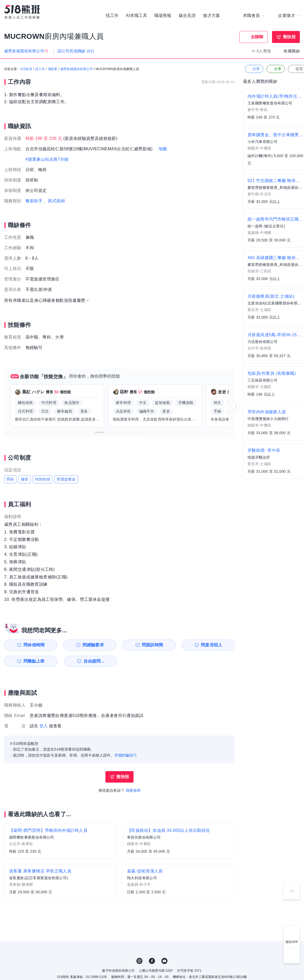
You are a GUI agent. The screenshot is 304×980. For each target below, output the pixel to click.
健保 (25, 479)
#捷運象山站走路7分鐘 (47, 159)
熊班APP (292, 942)
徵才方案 (212, 16)
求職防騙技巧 (125, 755)
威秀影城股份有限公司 (77, 69)
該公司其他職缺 (76, 51)
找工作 (112, 16)
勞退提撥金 (66, 479)
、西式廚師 (54, 201)
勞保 (10, 479)
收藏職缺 (292, 51)
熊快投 (289, 37)
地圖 (163, 149)
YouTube (164, 961)
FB (152, 961)
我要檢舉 (133, 790)
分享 (254, 69)
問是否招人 (212, 645)
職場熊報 (163, 16)
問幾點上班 (34, 661)
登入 (44, 726)
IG (140, 961)
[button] (99, 432)
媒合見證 (187, 16)
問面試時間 (153, 645)
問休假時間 (34, 645)
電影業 (53, 69)
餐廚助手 (34, 201)
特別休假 (43, 479)
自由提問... (94, 661)
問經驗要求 (93, 645)
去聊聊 (257, 37)
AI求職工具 (136, 16)
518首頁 (26, 69)
